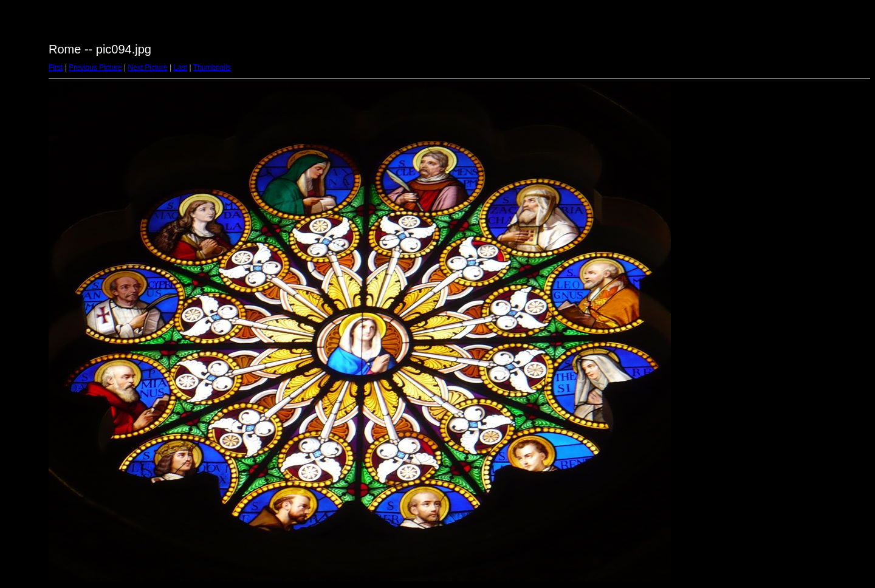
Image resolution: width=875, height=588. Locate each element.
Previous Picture (95, 67)
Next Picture (147, 67)
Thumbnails (212, 67)
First (56, 67)
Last (180, 67)
